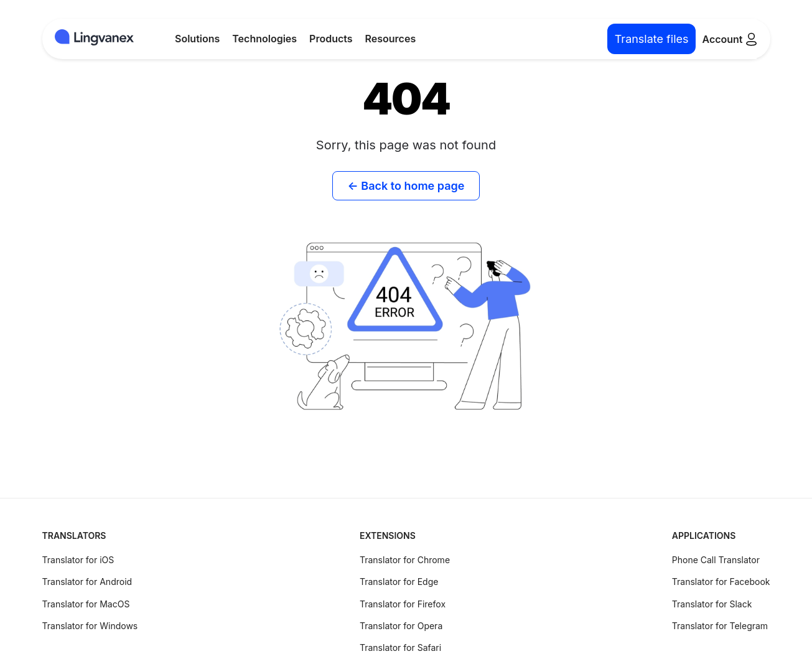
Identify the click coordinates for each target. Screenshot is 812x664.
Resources (391, 39)
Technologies (264, 39)
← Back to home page (406, 186)
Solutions (197, 39)
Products (331, 39)
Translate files (652, 39)
